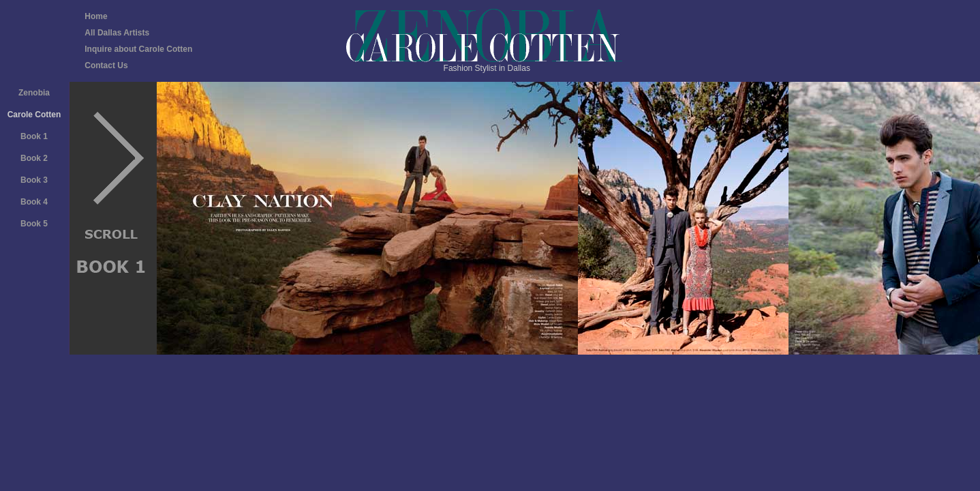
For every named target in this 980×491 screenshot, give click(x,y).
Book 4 (34, 202)
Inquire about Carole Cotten (138, 49)
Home (96, 16)
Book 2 (34, 158)
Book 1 (34, 136)
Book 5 (34, 224)
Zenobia (34, 93)
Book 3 (34, 180)
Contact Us (106, 65)
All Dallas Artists (117, 33)
